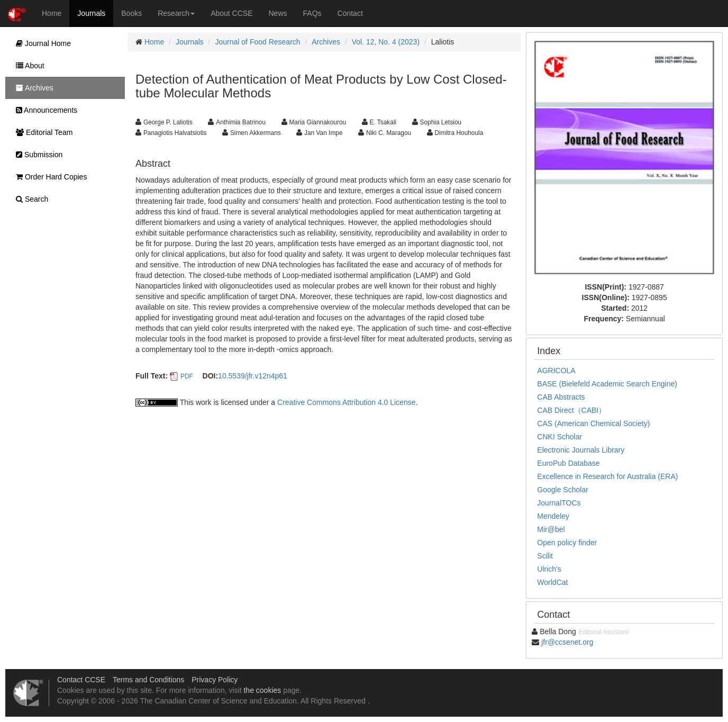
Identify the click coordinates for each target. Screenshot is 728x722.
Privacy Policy (215, 680)
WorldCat (552, 582)
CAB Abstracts (561, 397)
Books (131, 13)
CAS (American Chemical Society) (593, 423)
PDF (187, 376)
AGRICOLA (556, 371)
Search (29, 199)
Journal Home (41, 43)
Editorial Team (42, 132)
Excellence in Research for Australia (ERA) (607, 476)
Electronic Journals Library (581, 450)
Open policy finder (567, 543)
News (278, 13)
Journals (91, 13)
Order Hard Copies (49, 177)
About (28, 66)
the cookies (262, 690)
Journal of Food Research (258, 42)
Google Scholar (563, 490)
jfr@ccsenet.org (567, 642)
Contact (350, 13)
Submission (37, 155)
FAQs (312, 13)
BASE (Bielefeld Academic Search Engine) (607, 384)
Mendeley (553, 516)
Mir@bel (551, 529)
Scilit (545, 556)
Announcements (44, 110)
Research (176, 13)
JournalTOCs (559, 503)
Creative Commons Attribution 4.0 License (346, 402)
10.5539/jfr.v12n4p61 (253, 376)
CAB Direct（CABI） (571, 410)
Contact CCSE (81, 680)
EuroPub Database (568, 463)
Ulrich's (549, 569)
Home (52, 13)
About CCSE (231, 13)
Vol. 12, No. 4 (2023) (386, 42)
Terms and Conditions (148, 680)
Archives (326, 42)
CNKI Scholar (559, 437)
